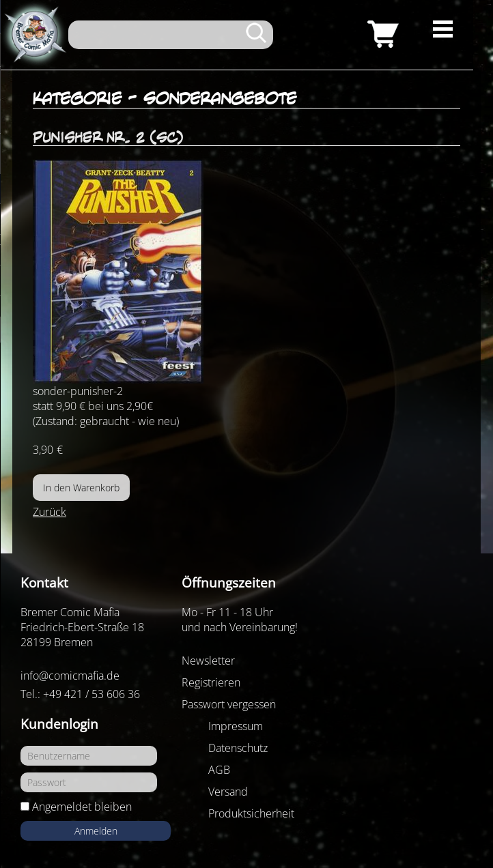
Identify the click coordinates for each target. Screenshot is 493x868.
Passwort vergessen (229, 704)
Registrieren (211, 682)
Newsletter (208, 661)
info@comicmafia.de (70, 676)
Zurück (50, 512)
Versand (228, 792)
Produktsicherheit (251, 813)
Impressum (236, 726)
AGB (219, 770)
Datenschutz (238, 748)
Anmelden (96, 831)
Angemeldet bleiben (82, 807)
